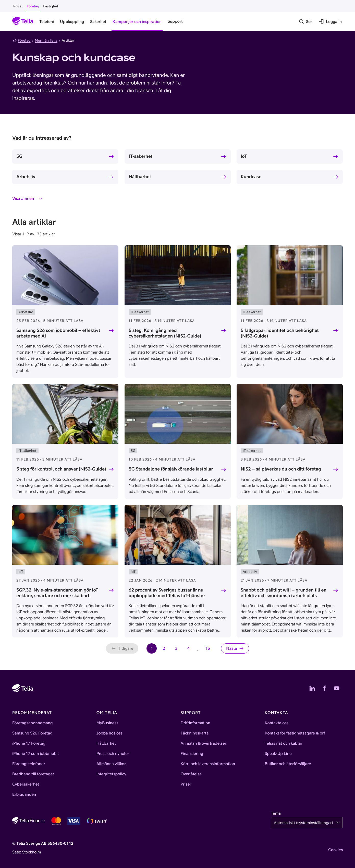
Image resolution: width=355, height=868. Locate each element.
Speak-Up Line (278, 754)
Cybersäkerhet (26, 784)
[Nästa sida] (235, 648)
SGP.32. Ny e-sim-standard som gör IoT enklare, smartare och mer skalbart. (57, 593)
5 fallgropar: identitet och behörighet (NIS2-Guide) (280, 333)
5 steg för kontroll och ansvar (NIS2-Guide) (61, 469)
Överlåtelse (191, 774)
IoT (244, 156)
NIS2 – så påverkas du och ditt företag (281, 469)
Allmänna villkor (111, 764)
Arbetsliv (26, 177)
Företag (22, 40)
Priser (186, 784)
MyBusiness (107, 723)
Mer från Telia (46, 40)
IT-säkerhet (140, 156)
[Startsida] (23, 21)
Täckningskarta (195, 733)
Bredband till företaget (33, 774)
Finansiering (192, 754)
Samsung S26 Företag (32, 733)
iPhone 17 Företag (29, 743)
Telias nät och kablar (283, 743)
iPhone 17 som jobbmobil (35, 754)
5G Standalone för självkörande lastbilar (171, 469)
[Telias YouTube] (337, 688)
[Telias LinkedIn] (312, 688)
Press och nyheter (113, 754)
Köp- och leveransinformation (208, 764)
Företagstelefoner (29, 764)
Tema (276, 813)
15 (209, 650)
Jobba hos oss (109, 733)
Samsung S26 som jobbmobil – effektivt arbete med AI (58, 333)
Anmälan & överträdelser (204, 743)
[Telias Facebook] (324, 688)
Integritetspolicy (111, 774)
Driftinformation (195, 723)
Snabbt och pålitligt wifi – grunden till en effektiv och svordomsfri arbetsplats (284, 593)
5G (19, 156)
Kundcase (251, 177)
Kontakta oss (277, 723)
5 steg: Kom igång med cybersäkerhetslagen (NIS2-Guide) (165, 333)
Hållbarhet (140, 177)
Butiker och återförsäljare (288, 764)
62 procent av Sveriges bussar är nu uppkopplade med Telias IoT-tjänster (167, 593)
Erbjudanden (24, 794)
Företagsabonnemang (33, 723)
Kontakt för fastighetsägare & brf (295, 733)
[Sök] (306, 21)
